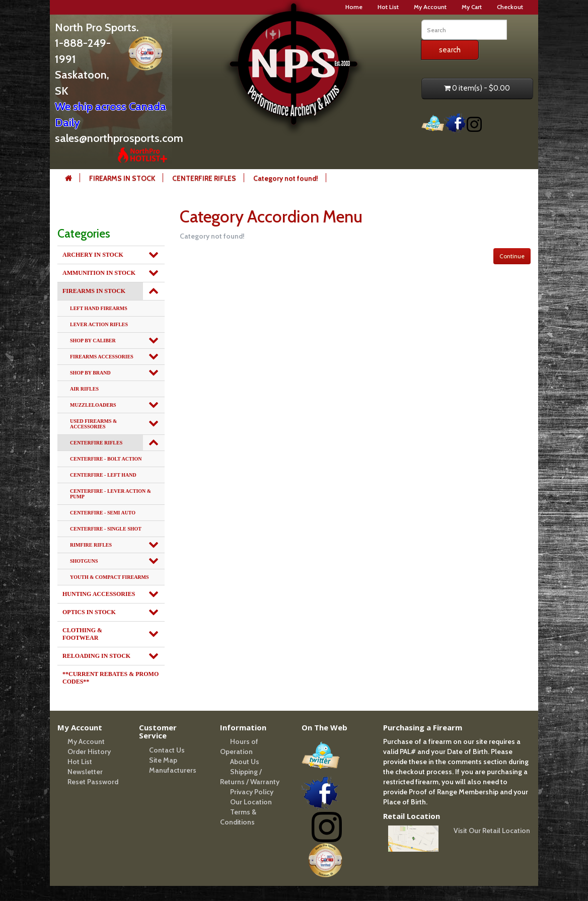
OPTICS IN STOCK (89, 612)
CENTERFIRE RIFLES (204, 178)
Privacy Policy (252, 792)
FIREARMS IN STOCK (122, 178)
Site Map (163, 760)
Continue (512, 256)
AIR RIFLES (84, 389)
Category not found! (286, 178)
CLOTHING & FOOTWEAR (82, 634)
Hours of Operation (239, 746)
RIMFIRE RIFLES (91, 545)
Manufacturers (173, 770)
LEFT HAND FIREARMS (99, 308)
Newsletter (85, 772)
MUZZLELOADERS (93, 405)
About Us (245, 762)
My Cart (472, 7)
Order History (89, 752)
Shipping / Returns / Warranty (250, 777)
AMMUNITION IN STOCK (99, 273)
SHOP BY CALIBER (93, 341)
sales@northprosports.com (119, 138)
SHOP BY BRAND (90, 373)
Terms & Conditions (238, 817)
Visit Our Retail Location (492, 831)
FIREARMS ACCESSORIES (102, 357)
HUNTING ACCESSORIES (99, 594)
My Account (430, 7)
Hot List (388, 7)
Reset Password (93, 782)
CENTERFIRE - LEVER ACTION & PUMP (111, 494)
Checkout (510, 7)
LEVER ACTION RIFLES (99, 324)
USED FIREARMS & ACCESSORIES (93, 424)
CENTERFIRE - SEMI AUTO (103, 513)
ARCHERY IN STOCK (93, 255)
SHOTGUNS (84, 561)
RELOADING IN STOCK (96, 656)
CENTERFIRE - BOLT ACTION (106, 459)
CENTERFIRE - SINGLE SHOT (106, 529)
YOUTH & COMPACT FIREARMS (109, 577)
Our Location (251, 802)
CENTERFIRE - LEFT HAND (103, 475)
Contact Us (167, 750)
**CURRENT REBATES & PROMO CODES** (111, 678)
